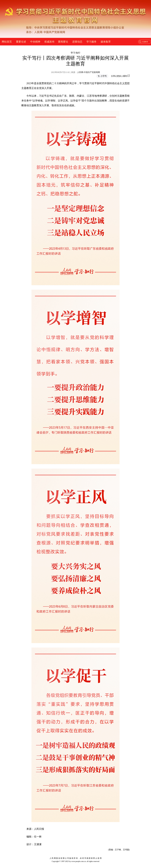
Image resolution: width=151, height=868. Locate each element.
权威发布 (49, 42)
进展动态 (77, 42)
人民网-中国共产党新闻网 (89, 72)
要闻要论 (63, 42)
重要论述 (21, 42)
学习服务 (91, 42)
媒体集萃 (106, 42)
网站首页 (7, 42)
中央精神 (35, 42)
